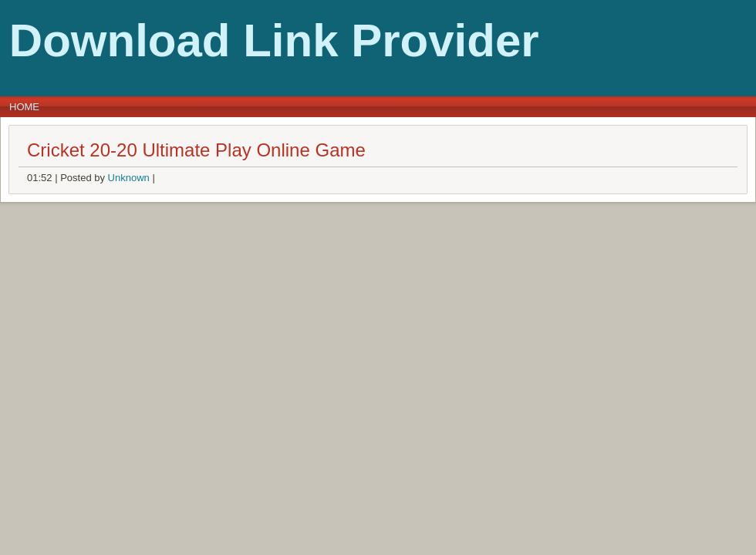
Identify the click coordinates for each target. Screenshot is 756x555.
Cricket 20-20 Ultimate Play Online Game (196, 150)
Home (24, 107)
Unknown (129, 178)
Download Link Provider (274, 40)
